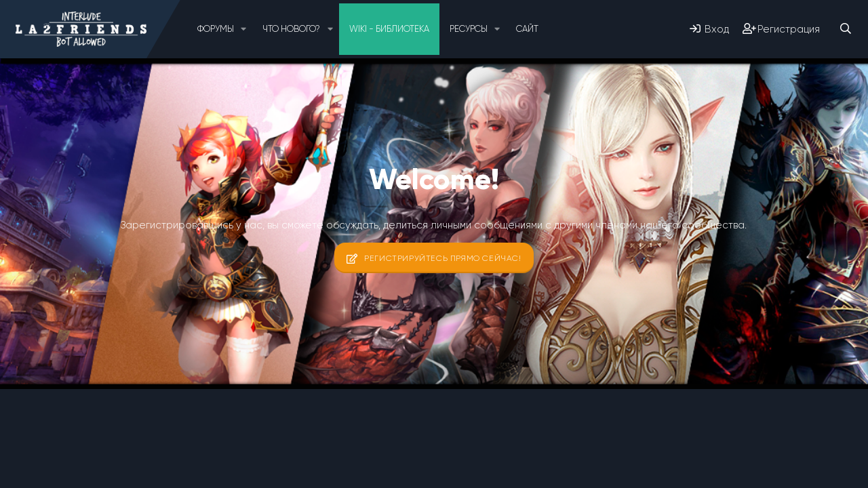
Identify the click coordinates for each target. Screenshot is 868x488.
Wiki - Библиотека (389, 29)
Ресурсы (469, 29)
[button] (244, 29)
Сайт (527, 29)
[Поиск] (846, 29)
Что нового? (291, 29)
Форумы (216, 29)
